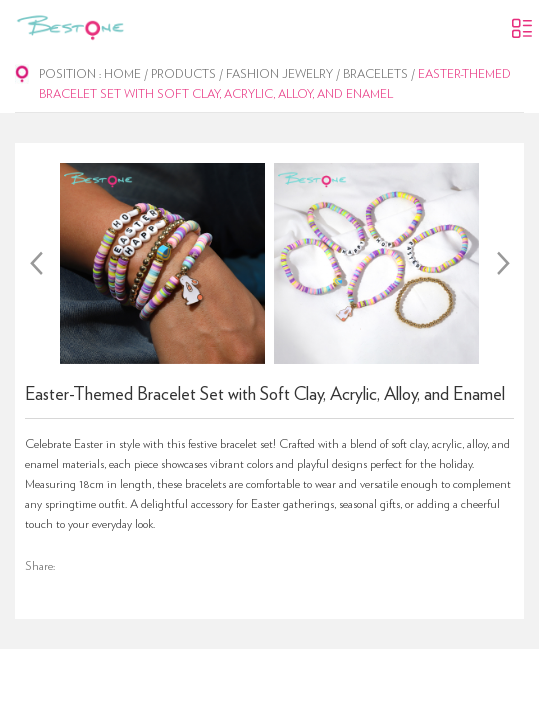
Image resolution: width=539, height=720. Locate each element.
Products (183, 74)
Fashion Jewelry (279, 74)
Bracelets (375, 74)
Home (122, 74)
